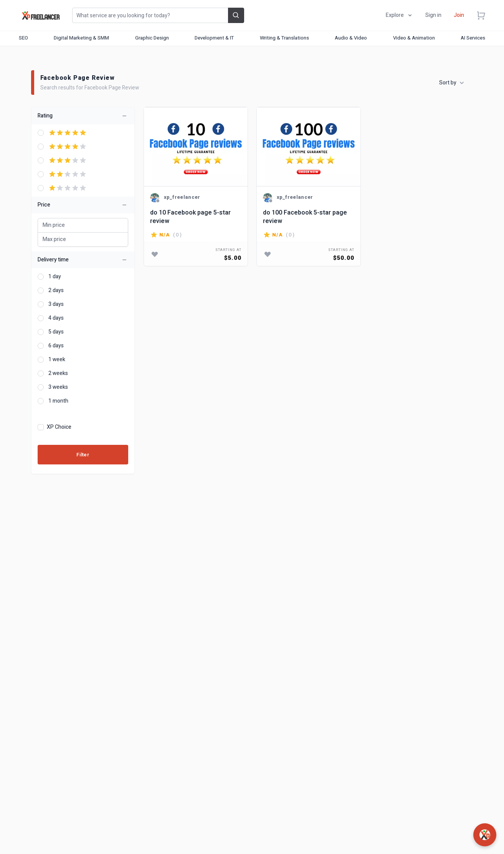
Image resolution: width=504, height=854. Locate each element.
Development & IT (214, 38)
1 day (55, 277)
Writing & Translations (284, 38)
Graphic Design (152, 38)
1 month (58, 401)
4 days (56, 318)
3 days (56, 304)
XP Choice (59, 427)
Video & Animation (414, 38)
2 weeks (58, 373)
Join (459, 15)
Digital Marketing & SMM (81, 38)
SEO (23, 38)
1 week (57, 360)
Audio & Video (351, 38)
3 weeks (58, 387)
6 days (56, 346)
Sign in (433, 15)
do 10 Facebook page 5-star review (190, 217)
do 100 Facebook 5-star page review (305, 217)
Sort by (452, 83)
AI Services (473, 38)
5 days (56, 332)
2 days (56, 291)
